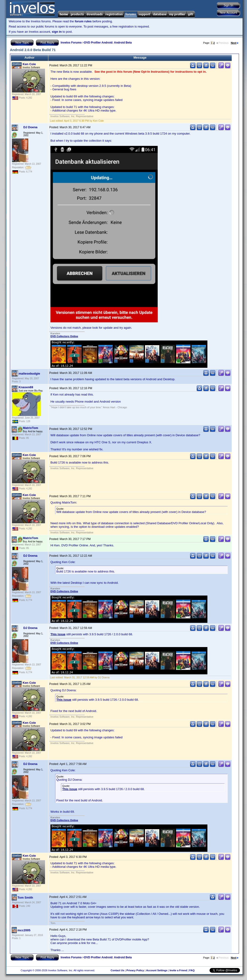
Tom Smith (25, 898)
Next (235, 43)
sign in (57, 32)
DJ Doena (30, 127)
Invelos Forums (71, 43)
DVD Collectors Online (64, 336)
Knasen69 (26, 387)
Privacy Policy (135, 970)
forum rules (83, 21)
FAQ (192, 970)
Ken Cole (29, 64)
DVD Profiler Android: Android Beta (108, 43)
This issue (58, 634)
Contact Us (117, 970)
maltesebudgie (29, 374)
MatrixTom (31, 428)
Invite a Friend (178, 970)
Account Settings (157, 970)
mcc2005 (24, 930)
